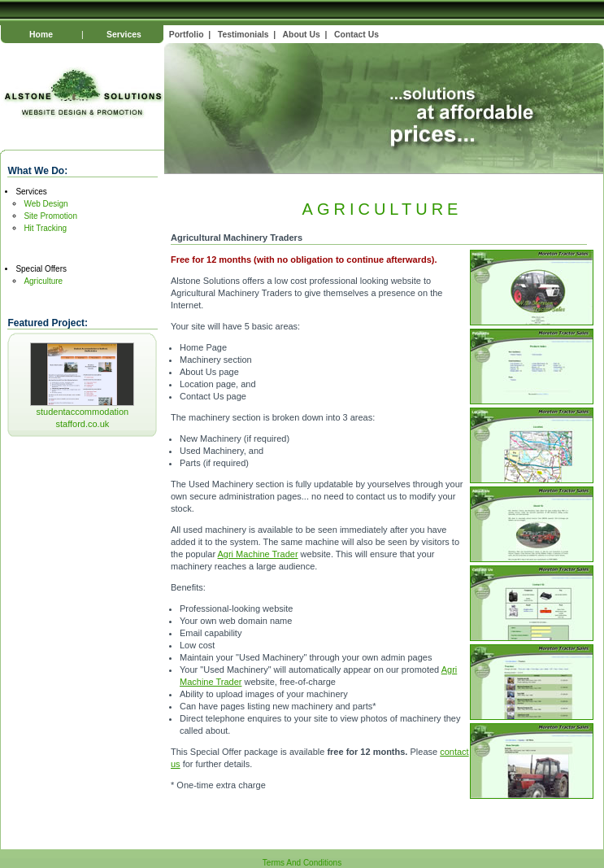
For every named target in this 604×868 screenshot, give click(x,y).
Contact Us (356, 35)
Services (124, 35)
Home (41, 35)
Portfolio (187, 35)
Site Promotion (50, 216)
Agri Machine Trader (258, 554)
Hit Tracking (45, 228)
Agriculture (43, 281)
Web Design (46, 204)
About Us (302, 35)
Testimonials (243, 35)
